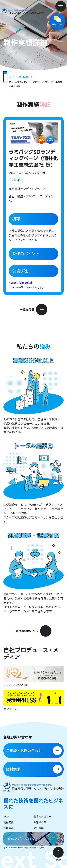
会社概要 (39, 828)
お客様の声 (40, 822)
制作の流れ (10, 828)
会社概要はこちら (33, 631)
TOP (11, 77)
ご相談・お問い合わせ (24, 751)
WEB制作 (16, 180)
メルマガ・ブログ (21, 839)
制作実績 (24, 77)
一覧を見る (34, 310)
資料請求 (13, 769)
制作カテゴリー (42, 817)
